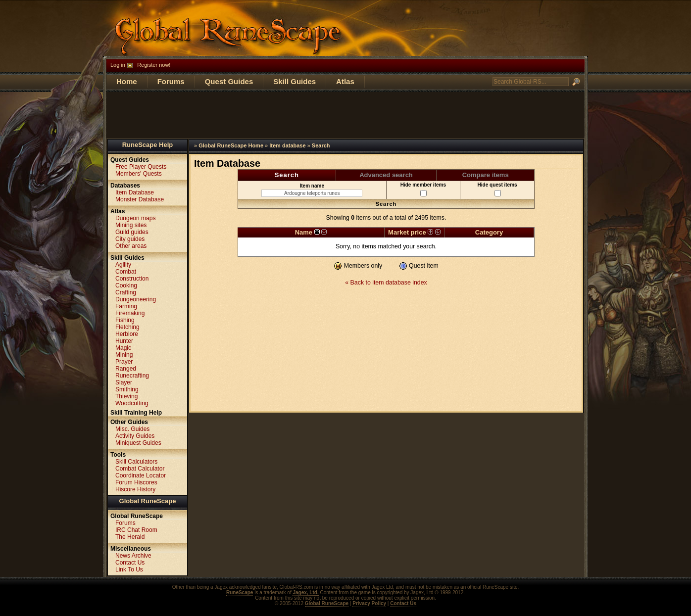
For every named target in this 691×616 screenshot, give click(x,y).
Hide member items (423, 189)
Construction (132, 279)
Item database (287, 145)
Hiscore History (135, 489)
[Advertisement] (345, 114)
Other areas (131, 246)
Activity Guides (135, 436)
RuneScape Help (148, 145)
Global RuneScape (148, 501)
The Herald (130, 537)
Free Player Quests (141, 167)
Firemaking (130, 313)
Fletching (127, 327)
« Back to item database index (386, 283)
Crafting (126, 292)
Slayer (124, 382)
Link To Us (129, 569)
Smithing (127, 389)
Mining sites (131, 225)
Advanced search (386, 175)
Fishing (125, 320)
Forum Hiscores (136, 482)
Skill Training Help (136, 413)
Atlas (345, 81)
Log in (118, 65)
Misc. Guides (132, 429)
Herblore (127, 334)
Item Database (135, 192)
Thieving (126, 396)
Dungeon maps (135, 218)
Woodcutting (132, 403)
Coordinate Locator (141, 475)
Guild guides (132, 232)
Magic (123, 348)
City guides (130, 239)
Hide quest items (497, 189)
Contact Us (130, 563)
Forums (171, 81)
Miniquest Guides (138, 443)
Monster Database (140, 199)
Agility (123, 265)
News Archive (133, 556)
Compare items (486, 175)
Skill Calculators (136, 462)
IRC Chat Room (136, 530)
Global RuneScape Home (231, 145)
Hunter (124, 341)
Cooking (126, 285)
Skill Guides (295, 81)
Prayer (124, 362)
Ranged (126, 369)
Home (127, 81)
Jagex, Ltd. (305, 592)
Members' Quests (139, 174)
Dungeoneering (136, 299)
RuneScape (240, 592)
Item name (312, 190)
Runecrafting (132, 376)
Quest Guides (229, 81)
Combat (126, 272)
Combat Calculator (140, 469)
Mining (124, 355)
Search (321, 145)
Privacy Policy (369, 603)
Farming (126, 306)
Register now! (154, 65)
